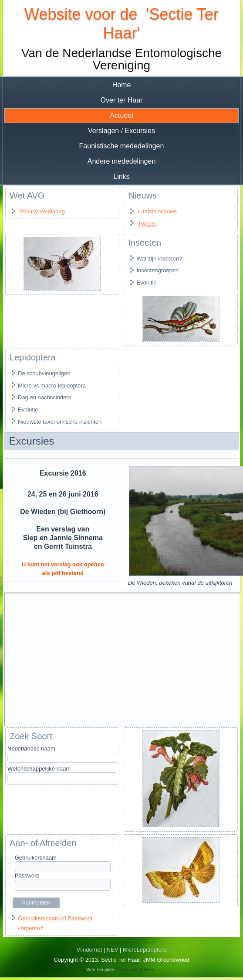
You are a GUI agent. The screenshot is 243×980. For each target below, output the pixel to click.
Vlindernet (89, 950)
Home (122, 85)
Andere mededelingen (122, 161)
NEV (113, 950)
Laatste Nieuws (157, 211)
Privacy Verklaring (42, 211)
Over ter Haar (122, 100)
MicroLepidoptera (145, 950)
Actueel (121, 115)
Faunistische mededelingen (122, 146)
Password (27, 875)
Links (121, 176)
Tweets (147, 224)
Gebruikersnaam (36, 858)
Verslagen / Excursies (121, 131)
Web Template (100, 970)
